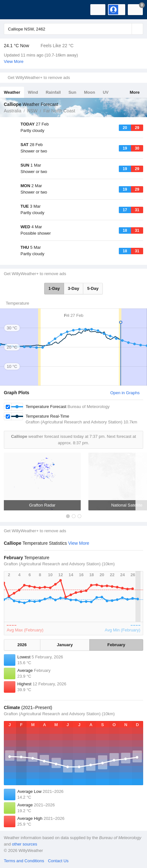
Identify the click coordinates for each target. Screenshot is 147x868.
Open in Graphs (125, 393)
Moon (90, 92)
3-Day (73, 288)
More (135, 92)
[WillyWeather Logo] (14, 10)
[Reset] (126, 29)
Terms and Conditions (24, 861)
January (65, 645)
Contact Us (58, 861)
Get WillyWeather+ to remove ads (39, 78)
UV (106, 92)
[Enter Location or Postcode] (73, 29)
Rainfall (53, 92)
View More (14, 61)
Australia (12, 111)
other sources (24, 844)
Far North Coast (59, 111)
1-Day (54, 288)
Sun (73, 92)
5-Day (93, 288)
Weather (12, 92)
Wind (33, 92)
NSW (32, 111)
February (116, 645)
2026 (22, 645)
